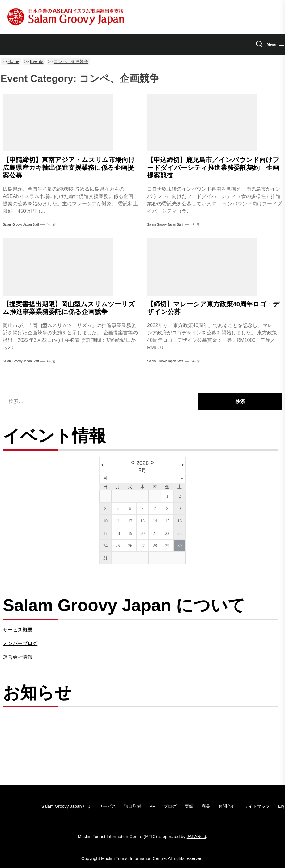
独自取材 (133, 806)
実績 (189, 806)
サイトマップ (257, 806)
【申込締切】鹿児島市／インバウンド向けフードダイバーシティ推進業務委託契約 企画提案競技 (213, 168)
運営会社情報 (18, 657)
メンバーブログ (20, 643)
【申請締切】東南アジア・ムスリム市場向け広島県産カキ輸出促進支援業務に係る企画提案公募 (69, 168)
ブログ (170, 806)
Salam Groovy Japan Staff (21, 225)
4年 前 (51, 225)
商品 (206, 806)
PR (153, 806)
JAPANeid (196, 837)
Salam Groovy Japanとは (66, 806)
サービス (107, 806)
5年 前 (195, 361)
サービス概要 (18, 630)
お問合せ (227, 806)
